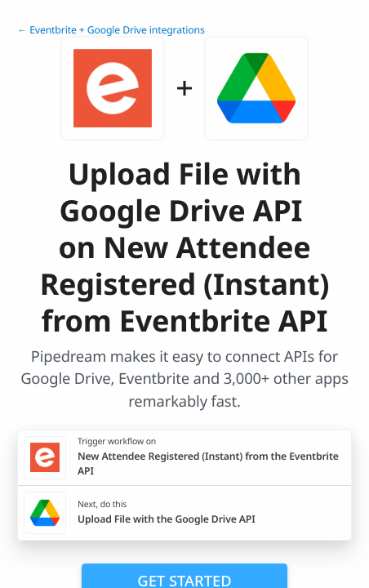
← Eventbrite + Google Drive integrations (111, 30)
